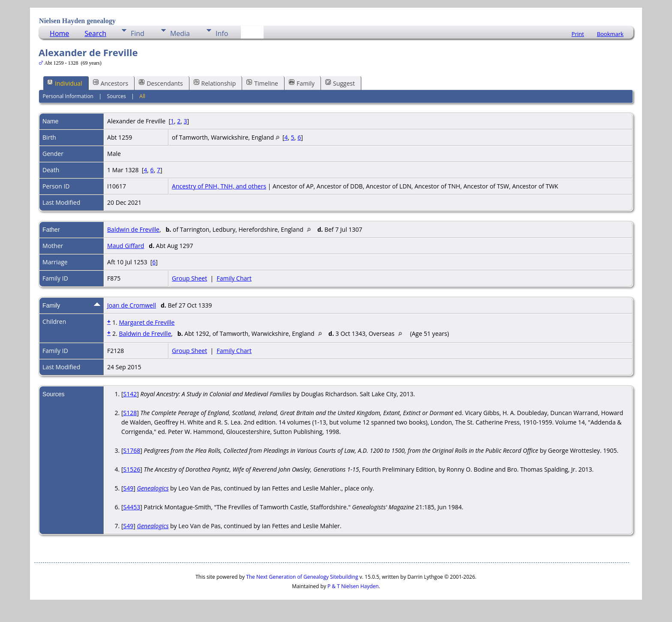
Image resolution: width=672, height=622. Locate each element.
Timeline (262, 83)
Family (302, 83)
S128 (130, 413)
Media (180, 33)
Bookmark (610, 34)
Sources (117, 96)
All (142, 96)
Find (138, 33)
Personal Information (68, 96)
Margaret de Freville (147, 322)
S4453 (132, 507)
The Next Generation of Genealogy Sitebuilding (302, 577)
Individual (65, 83)
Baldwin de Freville (133, 229)
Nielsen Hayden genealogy (77, 21)
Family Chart (234, 278)
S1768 (132, 450)
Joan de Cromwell (132, 305)
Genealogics (153, 488)
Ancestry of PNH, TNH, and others (219, 186)
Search (95, 33)
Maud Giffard (126, 246)
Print (578, 34)
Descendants (161, 83)
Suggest (340, 83)
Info (222, 33)
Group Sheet (189, 278)
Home (59, 33)
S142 (130, 394)
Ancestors (111, 83)
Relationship (215, 83)
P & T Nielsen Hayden (353, 586)
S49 (128, 488)
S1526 (132, 469)
